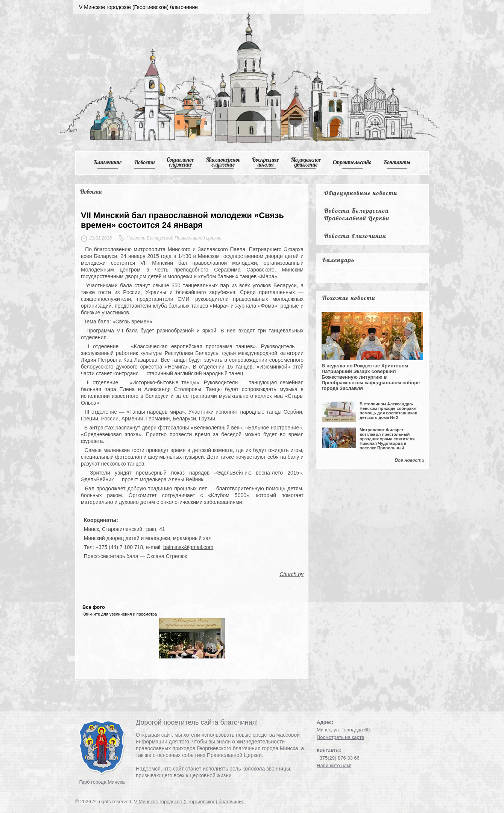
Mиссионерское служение (223, 162)
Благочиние (108, 162)
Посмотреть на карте (340, 737)
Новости (145, 162)
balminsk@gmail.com (188, 547)
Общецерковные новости (361, 193)
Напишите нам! (334, 765)
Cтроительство (352, 162)
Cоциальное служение (180, 162)
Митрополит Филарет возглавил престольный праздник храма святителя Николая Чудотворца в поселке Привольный (387, 439)
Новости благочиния (355, 236)
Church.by (291, 574)
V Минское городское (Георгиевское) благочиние (189, 802)
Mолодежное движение (306, 162)
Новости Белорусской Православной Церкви (357, 214)
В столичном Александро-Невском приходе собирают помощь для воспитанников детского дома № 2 (389, 411)
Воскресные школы (266, 162)
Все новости (409, 460)
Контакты (397, 162)
